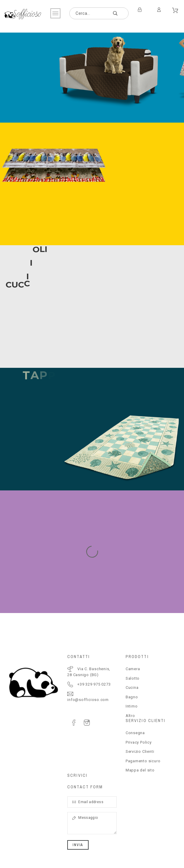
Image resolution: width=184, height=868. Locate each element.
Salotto (133, 678)
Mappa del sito (140, 770)
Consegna (135, 733)
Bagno (132, 697)
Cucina (132, 687)
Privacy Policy (139, 742)
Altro (130, 716)
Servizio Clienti (140, 751)
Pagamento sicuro (143, 761)
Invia (78, 845)
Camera (133, 669)
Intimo (132, 706)
